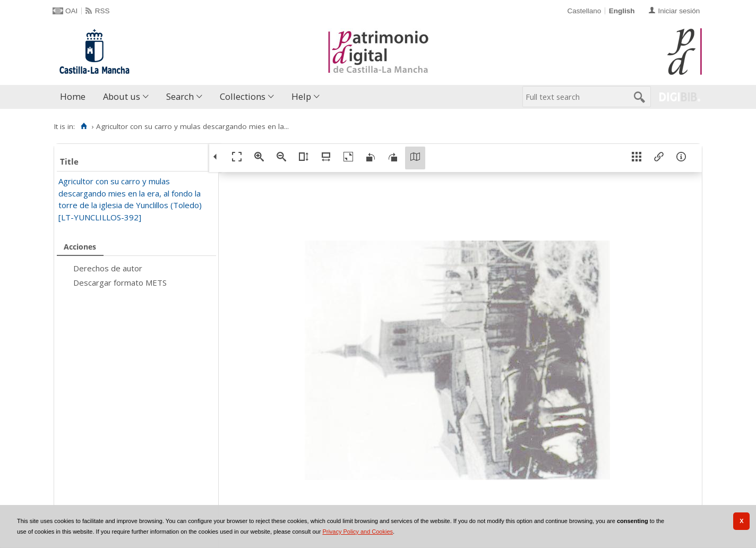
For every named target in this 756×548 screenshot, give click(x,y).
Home (73, 96)
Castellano (584, 11)
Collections (243, 96)
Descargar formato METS (120, 282)
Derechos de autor (108, 268)
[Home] (84, 126)
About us (122, 96)
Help (301, 96)
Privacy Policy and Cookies (358, 532)
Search (180, 96)
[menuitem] (75, 97)
